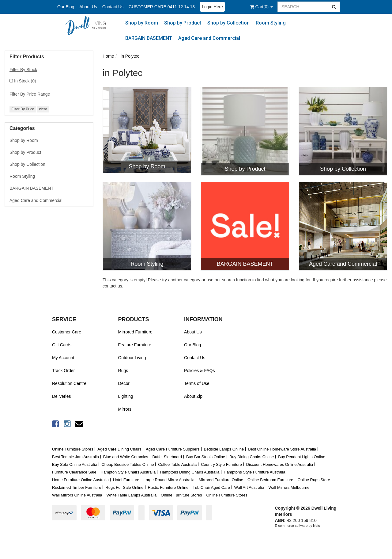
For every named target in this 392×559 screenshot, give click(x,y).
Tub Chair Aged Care (211, 487)
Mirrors (125, 409)
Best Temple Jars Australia (75, 457)
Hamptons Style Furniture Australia (255, 472)
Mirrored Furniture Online (221, 480)
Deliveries (61, 396)
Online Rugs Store (314, 480)
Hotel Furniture (126, 480)
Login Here (212, 7)
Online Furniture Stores (73, 449)
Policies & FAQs (199, 371)
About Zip (193, 396)
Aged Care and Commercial (209, 38)
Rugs (123, 371)
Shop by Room (142, 23)
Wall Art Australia (249, 487)
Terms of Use (197, 383)
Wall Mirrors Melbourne (289, 487)
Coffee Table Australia (177, 464)
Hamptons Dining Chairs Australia (190, 472)
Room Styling (271, 23)
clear (43, 109)
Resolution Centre (69, 383)
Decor (124, 383)
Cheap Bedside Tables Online (128, 464)
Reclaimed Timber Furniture (77, 487)
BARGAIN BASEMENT (149, 38)
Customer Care (67, 332)
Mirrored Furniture (135, 332)
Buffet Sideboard (167, 457)
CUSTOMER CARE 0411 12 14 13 (162, 7)
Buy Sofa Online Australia (75, 464)
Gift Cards (62, 345)
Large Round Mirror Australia (169, 480)
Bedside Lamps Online (224, 449)
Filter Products (27, 57)
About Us (88, 7)
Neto (317, 526)
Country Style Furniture (221, 464)
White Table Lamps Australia (131, 495)
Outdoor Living (132, 358)
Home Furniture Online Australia (80, 480)
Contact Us (113, 7)
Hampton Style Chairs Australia (128, 472)
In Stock (25, 81)
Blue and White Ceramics (126, 457)
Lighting (126, 396)
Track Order (63, 371)
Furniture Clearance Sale (74, 472)
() (262, 7)
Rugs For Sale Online (124, 487)
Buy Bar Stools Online (206, 457)
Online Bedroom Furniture (270, 480)
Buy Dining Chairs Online (252, 457)
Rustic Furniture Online (168, 487)
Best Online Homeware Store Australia (282, 449)
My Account (63, 358)
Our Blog (66, 7)
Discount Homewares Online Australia (280, 464)
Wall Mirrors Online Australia (77, 495)
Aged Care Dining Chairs (119, 449)
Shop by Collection (228, 23)
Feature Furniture (135, 345)
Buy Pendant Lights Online (302, 457)
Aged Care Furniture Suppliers (173, 449)
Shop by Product (183, 23)
